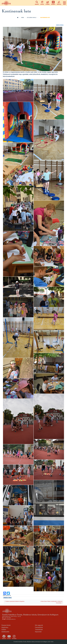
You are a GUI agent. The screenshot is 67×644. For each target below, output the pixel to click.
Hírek (23, 17)
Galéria (4, 629)
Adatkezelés (5, 632)
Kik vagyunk (39, 625)
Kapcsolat (38, 632)
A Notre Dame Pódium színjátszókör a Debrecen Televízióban (51, 602)
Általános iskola (32, 17)
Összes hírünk (6, 625)
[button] (33, 49)
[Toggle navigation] (64, 3)
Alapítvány (5, 627)
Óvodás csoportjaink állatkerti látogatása (15, 601)
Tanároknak (39, 629)
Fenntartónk (39, 627)
